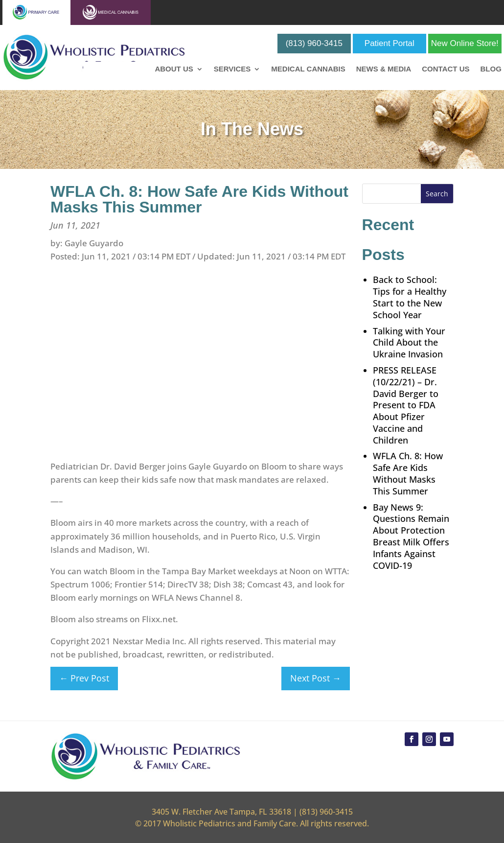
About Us (174, 69)
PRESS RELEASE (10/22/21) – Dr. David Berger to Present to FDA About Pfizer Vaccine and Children (406, 405)
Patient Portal (389, 43)
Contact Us (446, 69)
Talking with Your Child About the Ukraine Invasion (409, 343)
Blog (491, 69)
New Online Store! (465, 43)
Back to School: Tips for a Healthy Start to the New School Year (410, 297)
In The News (252, 129)
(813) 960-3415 (314, 43)
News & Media (384, 69)
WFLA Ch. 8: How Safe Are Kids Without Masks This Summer (408, 473)
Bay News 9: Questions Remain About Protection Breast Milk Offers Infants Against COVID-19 (411, 536)
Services (232, 69)
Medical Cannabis (308, 69)
